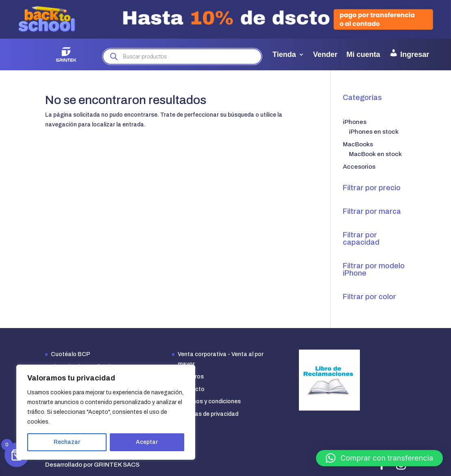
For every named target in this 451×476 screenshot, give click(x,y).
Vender (325, 54)
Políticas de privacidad (208, 414)
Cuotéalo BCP (71, 354)
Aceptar (147, 442)
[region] (106, 412)
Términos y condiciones (209, 401)
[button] (379, 458)
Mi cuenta (363, 54)
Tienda (284, 54)
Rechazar (67, 442)
